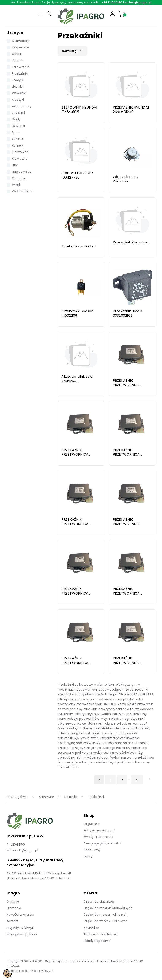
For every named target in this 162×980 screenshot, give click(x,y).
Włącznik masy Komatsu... (126, 179)
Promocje (14, 908)
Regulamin (92, 824)
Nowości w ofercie (20, 915)
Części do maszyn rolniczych (106, 915)
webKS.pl (47, 971)
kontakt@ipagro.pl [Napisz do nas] (137, 2)
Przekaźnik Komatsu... (79, 246)
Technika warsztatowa (101, 934)
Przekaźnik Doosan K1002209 (77, 313)
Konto (88, 856)
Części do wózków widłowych (106, 921)
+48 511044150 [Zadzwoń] (112, 2)
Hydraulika (91, 928)
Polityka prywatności (99, 830)
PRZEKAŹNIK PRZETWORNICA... (127, 383)
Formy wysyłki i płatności (102, 843)
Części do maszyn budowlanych (108, 908)
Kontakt (12, 921)
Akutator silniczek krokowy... (77, 379)
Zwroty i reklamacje (98, 837)
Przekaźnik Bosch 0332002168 (128, 313)
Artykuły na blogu (20, 928)
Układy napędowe (97, 941)
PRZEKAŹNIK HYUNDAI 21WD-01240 (131, 110)
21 (137, 780)
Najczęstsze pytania (22, 934)
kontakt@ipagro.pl (24, 850)
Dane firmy (92, 850)
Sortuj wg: (72, 51)
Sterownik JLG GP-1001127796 (77, 175)
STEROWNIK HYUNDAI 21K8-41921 (79, 110)
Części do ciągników (99, 901)
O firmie (13, 901)
